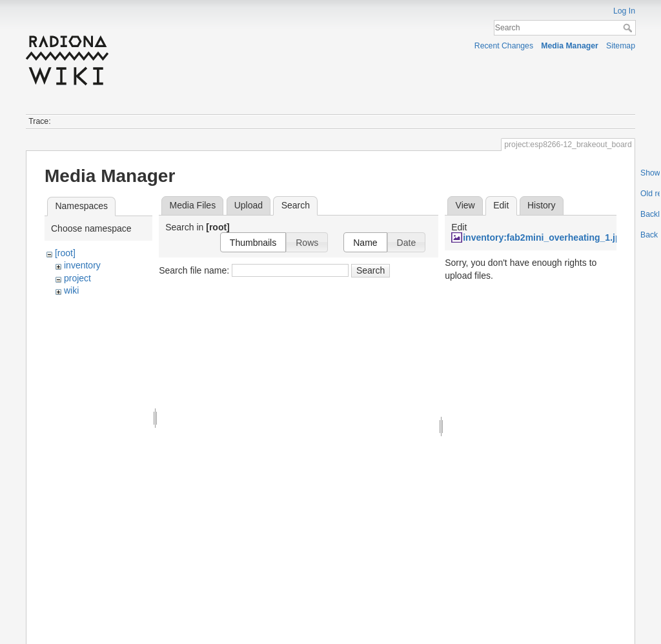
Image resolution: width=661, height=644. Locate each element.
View (465, 205)
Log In (624, 11)
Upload (249, 205)
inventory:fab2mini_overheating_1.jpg (544, 237)
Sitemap (621, 46)
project (77, 278)
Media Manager (570, 46)
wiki (71, 290)
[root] (65, 253)
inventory (82, 265)
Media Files (193, 205)
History (542, 205)
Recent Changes (504, 46)
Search (629, 28)
